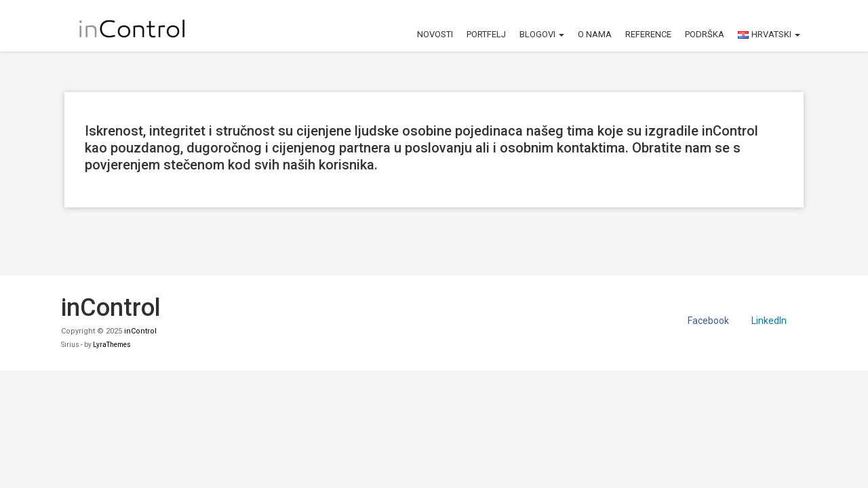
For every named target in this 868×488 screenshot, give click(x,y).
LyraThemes (112, 345)
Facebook (708, 321)
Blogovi (542, 34)
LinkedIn (769, 321)
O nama (595, 34)
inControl (140, 331)
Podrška (705, 34)
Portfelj (486, 34)
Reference (648, 34)
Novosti (435, 34)
